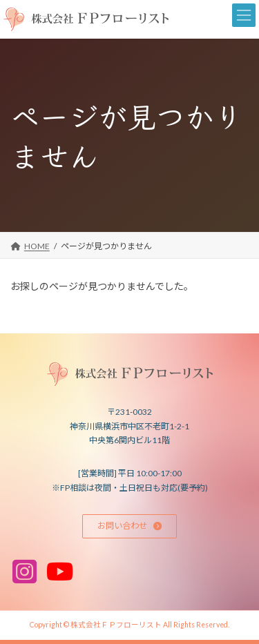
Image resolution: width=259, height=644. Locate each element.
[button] (130, 526)
